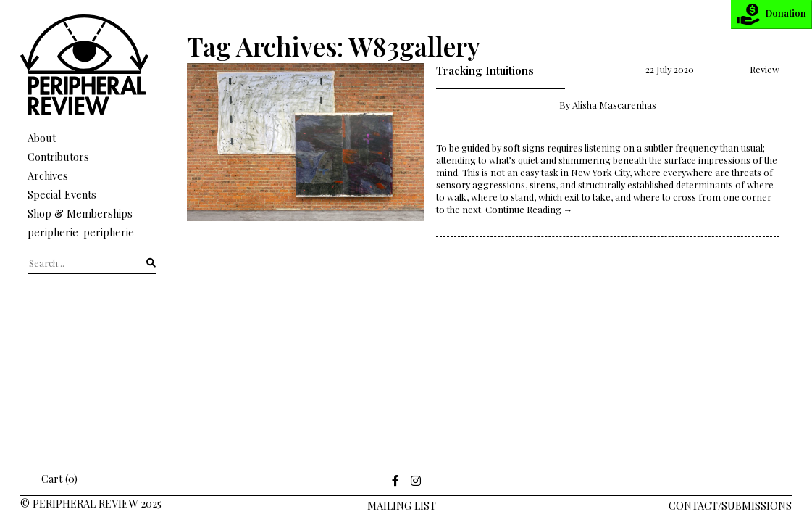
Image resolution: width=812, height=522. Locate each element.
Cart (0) (50, 478)
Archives (48, 175)
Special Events (62, 194)
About (42, 138)
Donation (771, 14)
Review (765, 69)
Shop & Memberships (80, 213)
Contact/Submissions (730, 505)
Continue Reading (529, 209)
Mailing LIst (402, 505)
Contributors (58, 157)
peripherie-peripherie (81, 232)
